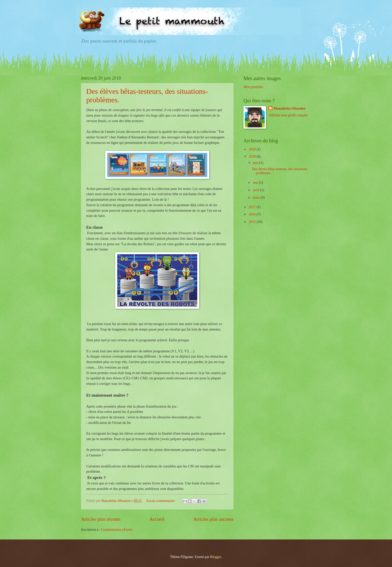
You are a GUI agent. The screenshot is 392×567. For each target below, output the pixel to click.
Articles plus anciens (213, 519)
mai (256, 183)
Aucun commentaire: (161, 501)
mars (257, 198)
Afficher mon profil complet (288, 115)
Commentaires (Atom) (117, 530)
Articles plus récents (101, 519)
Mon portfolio (253, 87)
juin (256, 163)
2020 (253, 149)
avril (257, 190)
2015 (253, 222)
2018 (253, 157)
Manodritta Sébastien (289, 108)
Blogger (215, 557)
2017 (253, 207)
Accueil (157, 519)
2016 (253, 214)
